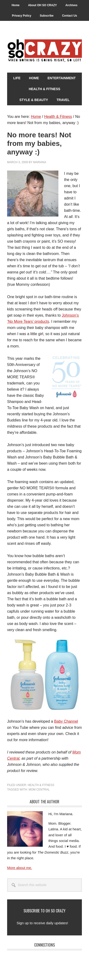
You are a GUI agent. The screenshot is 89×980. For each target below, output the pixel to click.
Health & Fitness (41, 785)
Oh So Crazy (44, 51)
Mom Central (39, 790)
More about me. (20, 868)
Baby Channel (66, 721)
